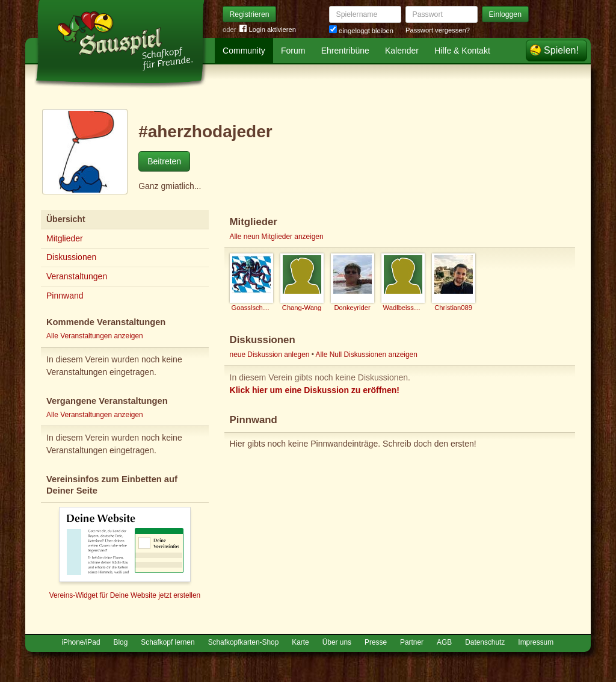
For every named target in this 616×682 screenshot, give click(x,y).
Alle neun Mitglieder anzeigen (277, 237)
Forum (293, 51)
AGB (444, 642)
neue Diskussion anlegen (270, 355)
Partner (412, 642)
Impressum (536, 642)
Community (244, 51)
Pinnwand (65, 296)
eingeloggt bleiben (361, 31)
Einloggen (506, 14)
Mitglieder (65, 238)
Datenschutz (485, 642)
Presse (376, 642)
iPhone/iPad (81, 642)
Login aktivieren (268, 30)
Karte (300, 642)
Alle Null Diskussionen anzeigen (367, 355)
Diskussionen (71, 257)
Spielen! (561, 50)
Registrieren (250, 14)
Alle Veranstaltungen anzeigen (95, 336)
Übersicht (66, 219)
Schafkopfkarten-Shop (244, 642)
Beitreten (164, 161)
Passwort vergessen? (438, 30)
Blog (121, 642)
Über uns (337, 642)
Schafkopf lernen (168, 642)
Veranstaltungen (77, 276)
